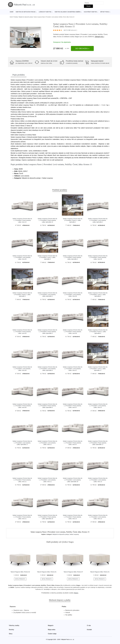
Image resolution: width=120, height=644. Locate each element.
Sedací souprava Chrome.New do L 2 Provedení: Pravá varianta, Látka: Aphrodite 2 (73, 257)
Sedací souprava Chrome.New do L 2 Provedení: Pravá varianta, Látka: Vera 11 (22, 480)
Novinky (11, 630)
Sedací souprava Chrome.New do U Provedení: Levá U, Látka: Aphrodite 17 (98, 369)
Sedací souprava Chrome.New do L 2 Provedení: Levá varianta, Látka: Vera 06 (73, 295)
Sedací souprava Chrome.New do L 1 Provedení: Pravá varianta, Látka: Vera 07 (73, 443)
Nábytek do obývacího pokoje (26, 12)
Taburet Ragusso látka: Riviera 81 (47, 572)
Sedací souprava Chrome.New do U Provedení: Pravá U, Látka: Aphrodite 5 (22, 295)
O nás (89, 625)
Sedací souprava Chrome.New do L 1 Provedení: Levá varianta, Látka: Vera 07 (98, 406)
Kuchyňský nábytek (90, 12)
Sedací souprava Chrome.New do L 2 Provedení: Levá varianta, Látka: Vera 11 (47, 443)
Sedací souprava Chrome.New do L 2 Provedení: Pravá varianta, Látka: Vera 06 (73, 332)
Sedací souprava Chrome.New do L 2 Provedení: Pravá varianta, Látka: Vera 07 (73, 406)
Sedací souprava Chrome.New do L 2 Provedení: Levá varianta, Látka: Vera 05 (22, 257)
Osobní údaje (52, 634)
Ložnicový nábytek (45, 12)
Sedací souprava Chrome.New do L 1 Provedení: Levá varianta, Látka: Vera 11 (47, 480)
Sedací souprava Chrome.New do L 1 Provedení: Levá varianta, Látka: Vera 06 (22, 369)
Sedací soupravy (74, 534)
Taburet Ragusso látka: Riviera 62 (20, 572)
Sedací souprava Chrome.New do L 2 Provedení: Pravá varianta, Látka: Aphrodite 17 (98, 443)
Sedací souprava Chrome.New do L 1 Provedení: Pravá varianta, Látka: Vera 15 (22, 220)
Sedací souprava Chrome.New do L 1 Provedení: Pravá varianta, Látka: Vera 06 (22, 406)
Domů (12, 12)
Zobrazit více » (100, 37)
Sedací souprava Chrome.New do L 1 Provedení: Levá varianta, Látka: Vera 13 (98, 517)
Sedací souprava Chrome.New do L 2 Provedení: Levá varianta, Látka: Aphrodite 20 (73, 480)
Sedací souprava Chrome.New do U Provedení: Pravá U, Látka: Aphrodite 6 (98, 332)
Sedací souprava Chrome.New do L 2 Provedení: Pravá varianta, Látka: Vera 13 (73, 517)
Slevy (11, 634)
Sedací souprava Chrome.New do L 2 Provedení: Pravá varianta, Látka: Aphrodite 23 (47, 220)
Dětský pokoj (105, 12)
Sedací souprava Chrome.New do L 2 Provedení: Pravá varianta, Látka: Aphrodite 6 (47, 406)
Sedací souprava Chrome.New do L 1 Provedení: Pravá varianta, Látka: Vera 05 (22, 332)
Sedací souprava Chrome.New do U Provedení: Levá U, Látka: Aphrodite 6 (98, 295)
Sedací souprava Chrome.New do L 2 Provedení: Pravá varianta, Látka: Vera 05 (98, 257)
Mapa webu (52, 630)
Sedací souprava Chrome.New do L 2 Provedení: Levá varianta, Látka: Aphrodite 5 (47, 295)
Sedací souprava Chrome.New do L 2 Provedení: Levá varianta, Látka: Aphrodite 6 (47, 369)
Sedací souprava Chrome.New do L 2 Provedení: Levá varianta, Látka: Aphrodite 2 (98, 220)
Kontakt (89, 630)
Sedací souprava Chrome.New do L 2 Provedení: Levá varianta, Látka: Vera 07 (73, 369)
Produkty (16, 17)
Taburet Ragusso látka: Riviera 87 (73, 572)
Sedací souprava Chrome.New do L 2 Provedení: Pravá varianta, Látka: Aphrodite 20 (47, 517)
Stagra (77, 37)
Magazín (51, 625)
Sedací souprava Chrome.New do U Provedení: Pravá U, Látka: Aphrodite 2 (73, 220)
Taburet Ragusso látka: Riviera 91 (100, 572)
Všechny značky (14, 625)
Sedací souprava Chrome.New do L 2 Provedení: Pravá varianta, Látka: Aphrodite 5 (47, 332)
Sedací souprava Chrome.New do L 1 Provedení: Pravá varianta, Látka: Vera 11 (22, 517)
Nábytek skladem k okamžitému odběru (68, 12)
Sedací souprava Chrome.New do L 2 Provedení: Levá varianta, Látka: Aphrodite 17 (22, 443)
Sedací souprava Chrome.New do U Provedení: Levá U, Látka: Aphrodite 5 (47, 257)
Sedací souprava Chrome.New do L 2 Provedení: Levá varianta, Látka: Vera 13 (98, 480)
